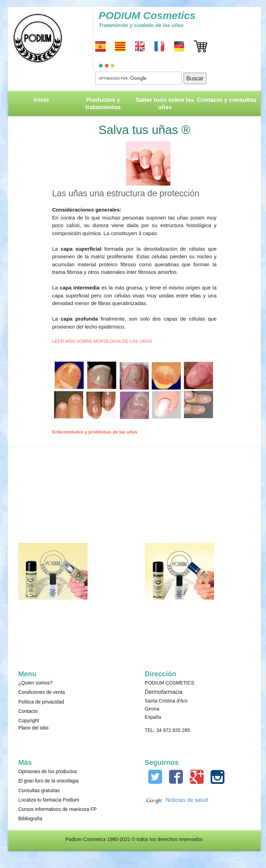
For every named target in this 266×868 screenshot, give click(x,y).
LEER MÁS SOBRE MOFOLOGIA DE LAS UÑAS (102, 341)
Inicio (41, 100)
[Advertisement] (179, 489)
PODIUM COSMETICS (170, 683)
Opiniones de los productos (48, 771)
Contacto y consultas (227, 100)
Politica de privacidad (41, 702)
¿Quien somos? (36, 683)
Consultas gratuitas (39, 790)
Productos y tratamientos (103, 103)
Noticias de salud (186, 800)
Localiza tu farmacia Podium (49, 800)
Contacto (28, 711)
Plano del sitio (33, 728)
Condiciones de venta (42, 692)
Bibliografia (30, 818)
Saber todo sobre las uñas (165, 103)
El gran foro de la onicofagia (48, 781)
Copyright (29, 721)
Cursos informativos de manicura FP (57, 809)
